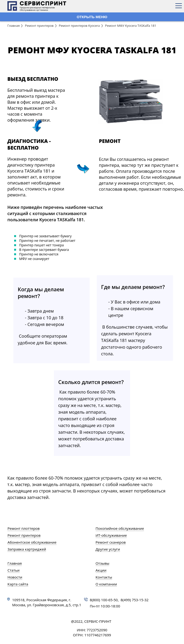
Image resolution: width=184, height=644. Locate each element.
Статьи (13, 570)
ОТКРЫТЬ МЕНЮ (92, 17)
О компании (106, 584)
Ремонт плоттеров (23, 528)
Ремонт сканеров (111, 542)
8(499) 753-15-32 (135, 600)
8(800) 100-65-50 (104, 600)
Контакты (104, 577)
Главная (14, 26)
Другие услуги (108, 549)
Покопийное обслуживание (120, 528)
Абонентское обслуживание (32, 542)
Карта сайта (18, 584)
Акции (101, 570)
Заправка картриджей (27, 549)
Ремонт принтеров (39, 26)
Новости (15, 577)
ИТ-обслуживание (111, 535)
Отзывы (103, 563)
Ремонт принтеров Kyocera (79, 26)
